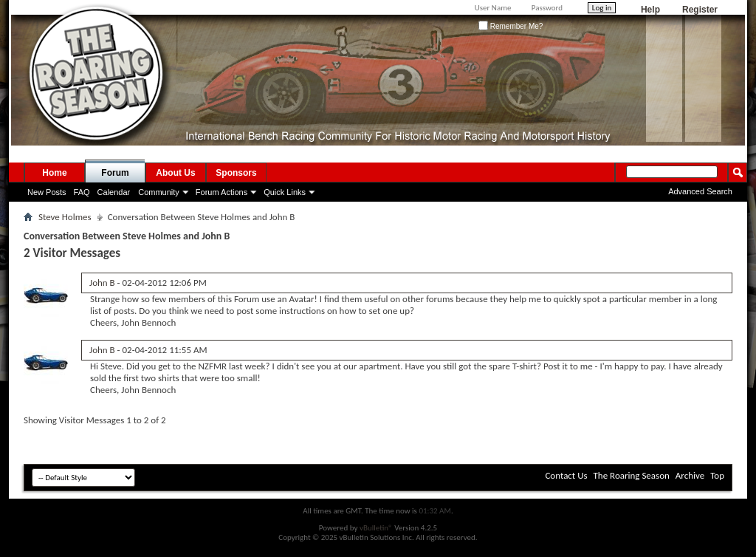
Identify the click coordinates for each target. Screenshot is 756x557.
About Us (175, 173)
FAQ (82, 192)
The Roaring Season (632, 475)
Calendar (114, 192)
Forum (115, 173)
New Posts (47, 192)
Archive (690, 475)
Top (717, 475)
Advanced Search (700, 191)
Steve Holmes (65, 217)
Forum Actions (221, 192)
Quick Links (285, 192)
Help (650, 10)
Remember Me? (511, 26)
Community (159, 192)
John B (102, 283)
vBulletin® (376, 528)
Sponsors (236, 173)
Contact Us (566, 475)
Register (700, 10)
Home (54, 173)
